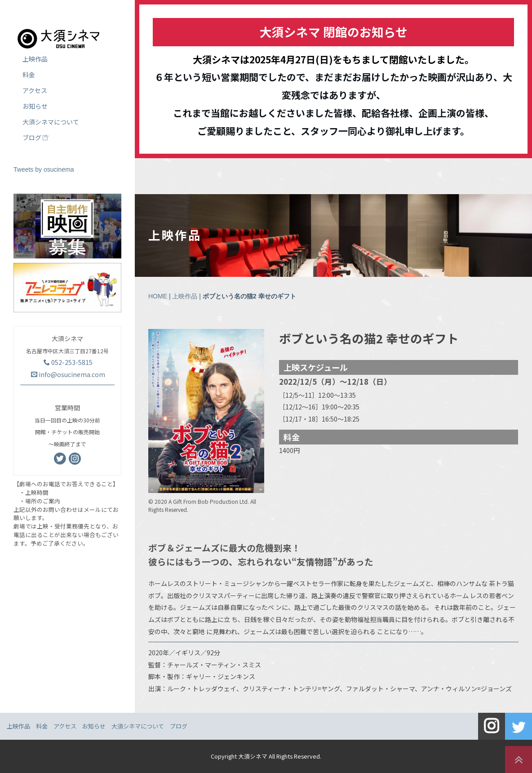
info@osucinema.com (68, 374)
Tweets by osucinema (44, 169)
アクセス (35, 90)
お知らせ (35, 106)
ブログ (35, 138)
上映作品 (185, 296)
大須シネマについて (51, 122)
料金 (29, 75)
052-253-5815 (68, 362)
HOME (158, 296)
